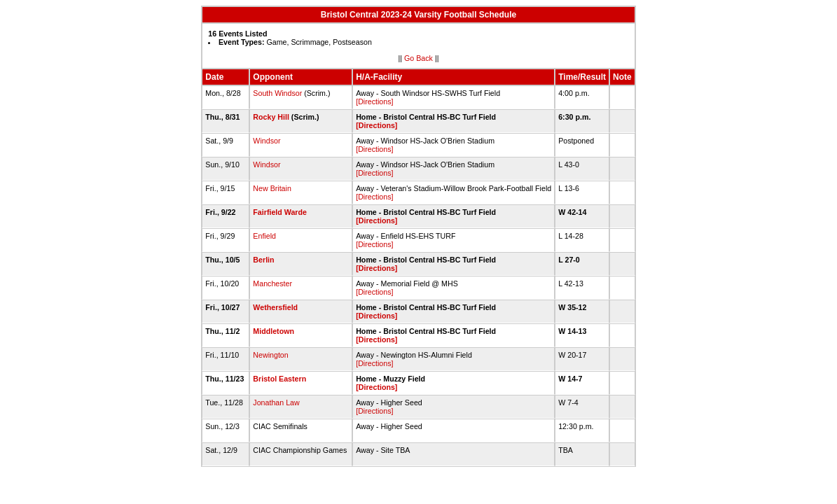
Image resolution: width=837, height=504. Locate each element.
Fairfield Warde (280, 212)
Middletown (274, 331)
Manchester (272, 283)
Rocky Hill (271, 117)
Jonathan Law (276, 402)
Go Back (418, 58)
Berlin (263, 260)
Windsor (267, 141)
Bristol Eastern (279, 379)
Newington (270, 355)
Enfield (264, 236)
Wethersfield (275, 307)
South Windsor (277, 93)
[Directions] (374, 101)
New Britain (272, 188)
